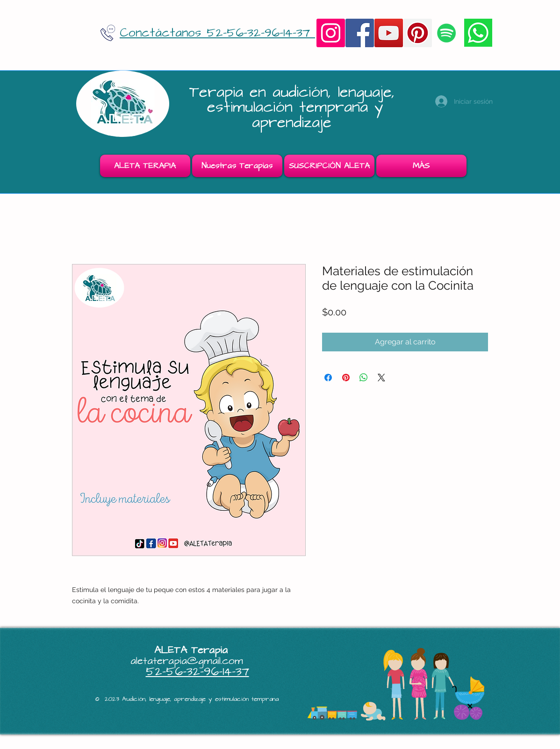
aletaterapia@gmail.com (187, 661)
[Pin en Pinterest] (346, 378)
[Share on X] (381, 378)
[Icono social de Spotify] (447, 33)
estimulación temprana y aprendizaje (295, 115)
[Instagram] (331, 33)
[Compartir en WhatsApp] (364, 378)
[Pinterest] (418, 33)
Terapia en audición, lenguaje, (295, 92)
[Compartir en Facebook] (328, 378)
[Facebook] (360, 33)
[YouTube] (389, 33)
